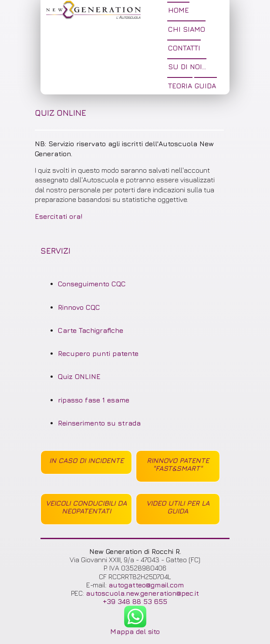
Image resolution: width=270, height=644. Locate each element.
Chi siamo (187, 29)
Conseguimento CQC (92, 284)
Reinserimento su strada (99, 423)
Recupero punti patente (98, 353)
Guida (205, 86)
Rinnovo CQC (79, 307)
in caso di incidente (86, 460)
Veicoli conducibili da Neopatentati (86, 507)
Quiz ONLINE (79, 376)
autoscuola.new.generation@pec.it (142, 593)
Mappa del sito (135, 631)
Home (179, 10)
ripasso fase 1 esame (94, 400)
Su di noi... (187, 67)
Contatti (184, 48)
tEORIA (180, 86)
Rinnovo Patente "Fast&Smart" (178, 464)
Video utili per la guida (178, 507)
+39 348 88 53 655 (135, 601)
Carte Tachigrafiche (91, 330)
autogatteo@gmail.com (146, 585)
